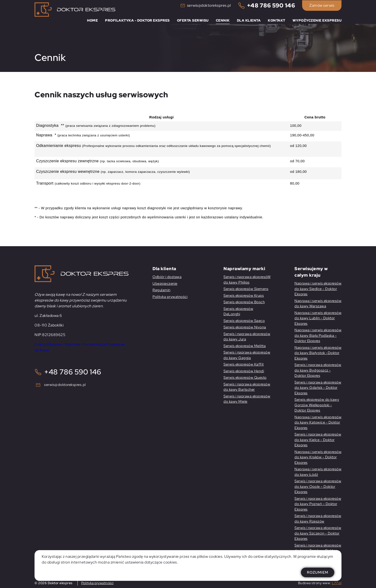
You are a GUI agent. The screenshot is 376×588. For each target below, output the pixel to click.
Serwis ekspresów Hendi (244, 371)
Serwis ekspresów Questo (245, 378)
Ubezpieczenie (165, 284)
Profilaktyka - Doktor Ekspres (137, 20)
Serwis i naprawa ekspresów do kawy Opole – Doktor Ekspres (318, 486)
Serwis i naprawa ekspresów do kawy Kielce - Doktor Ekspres (318, 440)
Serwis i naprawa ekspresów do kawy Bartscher (247, 387)
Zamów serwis (322, 5)
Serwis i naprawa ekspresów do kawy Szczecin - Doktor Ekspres (318, 533)
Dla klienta (249, 20)
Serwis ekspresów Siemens (246, 289)
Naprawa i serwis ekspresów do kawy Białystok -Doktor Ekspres (318, 353)
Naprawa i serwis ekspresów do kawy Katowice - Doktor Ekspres (318, 422)
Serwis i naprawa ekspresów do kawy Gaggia (247, 355)
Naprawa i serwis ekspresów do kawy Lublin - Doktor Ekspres (318, 318)
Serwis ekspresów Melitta (245, 346)
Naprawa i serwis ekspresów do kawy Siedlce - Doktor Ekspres (318, 289)
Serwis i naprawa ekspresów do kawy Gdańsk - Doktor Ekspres (318, 388)
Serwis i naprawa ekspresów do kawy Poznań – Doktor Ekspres (318, 504)
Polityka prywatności (170, 297)
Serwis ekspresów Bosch (244, 302)
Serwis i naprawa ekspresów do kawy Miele (247, 399)
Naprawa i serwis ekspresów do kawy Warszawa (318, 304)
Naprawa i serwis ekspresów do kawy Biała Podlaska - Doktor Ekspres (318, 335)
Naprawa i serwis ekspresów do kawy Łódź (318, 472)
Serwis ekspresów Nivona (245, 327)
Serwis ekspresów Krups (244, 296)
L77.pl (337, 583)
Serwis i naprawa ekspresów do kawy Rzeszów (318, 519)
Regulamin (162, 290)
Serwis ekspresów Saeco (244, 321)
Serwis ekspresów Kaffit (244, 364)
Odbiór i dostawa (167, 277)
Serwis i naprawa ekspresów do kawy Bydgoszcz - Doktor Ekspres (318, 370)
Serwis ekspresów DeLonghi (238, 311)
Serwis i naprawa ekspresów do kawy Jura (247, 337)
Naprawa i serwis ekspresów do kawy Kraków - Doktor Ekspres (318, 457)
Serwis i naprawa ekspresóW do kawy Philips (247, 280)
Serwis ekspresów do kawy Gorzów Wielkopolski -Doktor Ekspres (317, 405)
